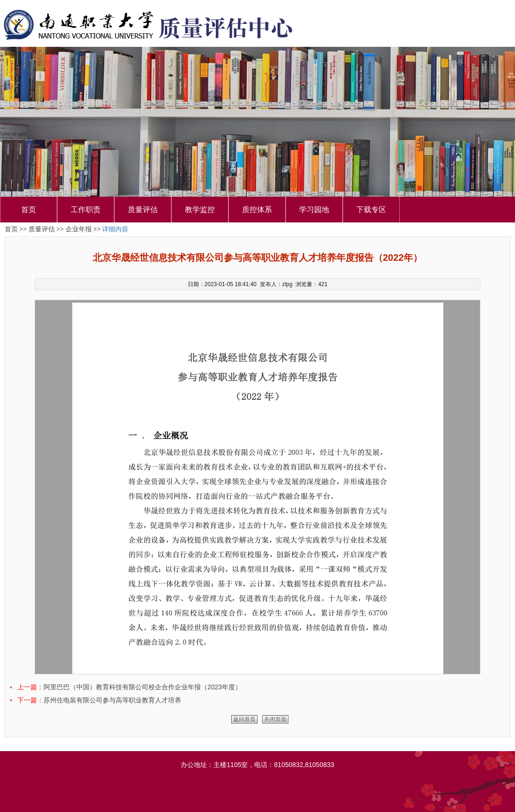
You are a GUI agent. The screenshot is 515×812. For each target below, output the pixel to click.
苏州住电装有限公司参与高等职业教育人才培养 (112, 700)
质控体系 (257, 210)
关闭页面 (275, 719)
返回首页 (244, 719)
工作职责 (86, 210)
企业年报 (79, 229)
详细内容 (115, 229)
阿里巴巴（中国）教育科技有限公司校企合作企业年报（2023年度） (143, 687)
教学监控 (200, 210)
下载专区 (371, 210)
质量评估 (143, 210)
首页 (29, 210)
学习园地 (314, 210)
